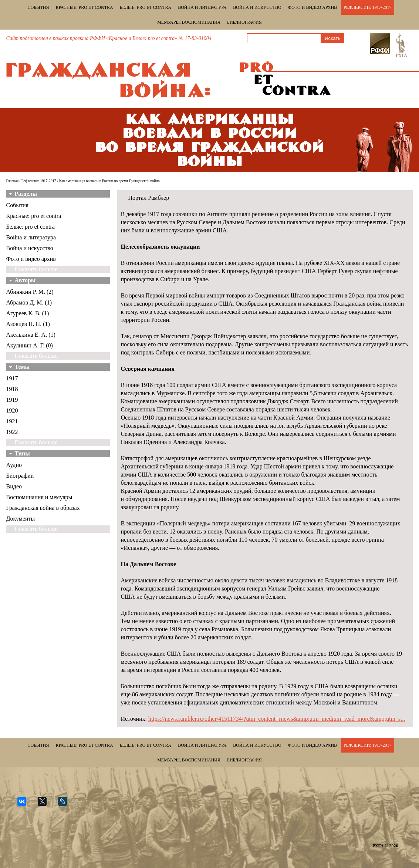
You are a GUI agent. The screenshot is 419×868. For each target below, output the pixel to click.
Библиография (244, 22)
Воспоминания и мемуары (39, 497)
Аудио (14, 465)
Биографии (20, 476)
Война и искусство (257, 7)
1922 (12, 432)
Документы (21, 519)
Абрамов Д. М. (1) (29, 302)
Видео (14, 486)
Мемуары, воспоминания (189, 22)
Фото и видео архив (312, 7)
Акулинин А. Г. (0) (30, 345)
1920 (12, 411)
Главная (13, 181)
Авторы (25, 280)
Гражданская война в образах (43, 508)
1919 (12, 400)
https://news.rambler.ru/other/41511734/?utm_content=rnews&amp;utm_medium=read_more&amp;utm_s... (277, 719)
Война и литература (202, 7)
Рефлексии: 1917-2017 (367, 7)
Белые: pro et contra (146, 7)
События (38, 7)
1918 (12, 389)
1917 (12, 378)
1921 (12, 421)
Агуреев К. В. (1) (28, 313)
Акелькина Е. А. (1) (31, 335)
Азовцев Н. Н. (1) (28, 324)
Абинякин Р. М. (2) (30, 292)
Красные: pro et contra (85, 7)
